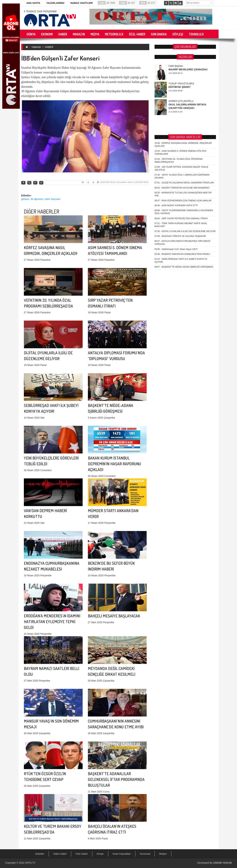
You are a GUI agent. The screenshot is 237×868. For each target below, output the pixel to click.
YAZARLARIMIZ (55, 3)
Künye (100, 854)
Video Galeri (60, 854)
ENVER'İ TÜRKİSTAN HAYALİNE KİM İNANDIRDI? (182, 55)
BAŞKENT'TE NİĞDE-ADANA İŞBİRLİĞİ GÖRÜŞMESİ (184, 134)
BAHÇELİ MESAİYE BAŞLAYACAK (114, 576)
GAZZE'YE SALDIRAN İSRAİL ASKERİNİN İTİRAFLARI (184, 50)
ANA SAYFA (33, 3)
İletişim (163, 854)
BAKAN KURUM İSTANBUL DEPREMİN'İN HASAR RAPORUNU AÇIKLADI (114, 413)
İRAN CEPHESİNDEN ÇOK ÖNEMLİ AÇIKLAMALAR (183, 68)
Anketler (40, 854)
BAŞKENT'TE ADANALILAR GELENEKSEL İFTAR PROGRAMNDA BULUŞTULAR (116, 728)
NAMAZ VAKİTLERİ (81, 3)
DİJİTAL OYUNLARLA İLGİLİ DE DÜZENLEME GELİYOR (185, 98)
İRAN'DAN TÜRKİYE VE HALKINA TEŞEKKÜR (180, 103)
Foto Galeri (82, 854)
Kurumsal (145, 854)
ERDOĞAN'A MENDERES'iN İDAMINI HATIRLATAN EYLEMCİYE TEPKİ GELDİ (52, 571)
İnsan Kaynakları (122, 854)
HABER (49, 47)
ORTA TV (30, 863)
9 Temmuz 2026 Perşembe (40, 11)
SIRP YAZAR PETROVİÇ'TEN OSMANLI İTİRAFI (181, 86)
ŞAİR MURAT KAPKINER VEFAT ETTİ (176, 73)
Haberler (36, 47)
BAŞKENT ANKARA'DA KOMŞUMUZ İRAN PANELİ (182, 121)
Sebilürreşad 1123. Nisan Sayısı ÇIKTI (176, 116)
